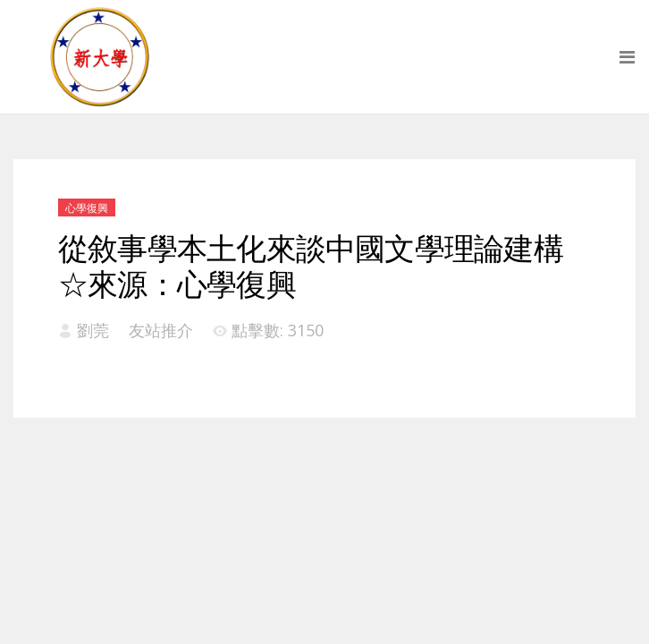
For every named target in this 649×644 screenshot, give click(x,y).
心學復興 (87, 208)
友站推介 (161, 330)
